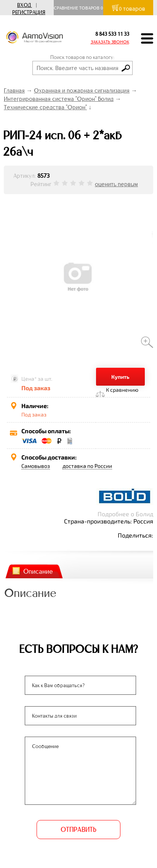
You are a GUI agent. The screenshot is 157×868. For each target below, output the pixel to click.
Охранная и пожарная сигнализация (82, 90)
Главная (14, 90)
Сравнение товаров (78, 8)
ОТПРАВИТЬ (78, 830)
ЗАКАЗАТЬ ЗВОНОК (110, 42)
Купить (120, 377)
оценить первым (116, 184)
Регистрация (29, 12)
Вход (24, 5)
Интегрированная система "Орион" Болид (59, 99)
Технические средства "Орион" (45, 107)
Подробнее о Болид (125, 514)
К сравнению (122, 390)
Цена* (29, 379)
